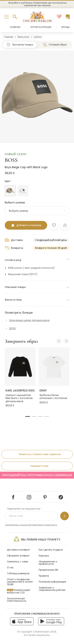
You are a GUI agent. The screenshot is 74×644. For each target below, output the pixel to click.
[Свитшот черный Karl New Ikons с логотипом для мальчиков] (20, 367)
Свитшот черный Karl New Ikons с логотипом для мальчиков (19, 398)
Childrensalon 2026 (44, 632)
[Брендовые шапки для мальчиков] (27, 320)
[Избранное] (59, 17)
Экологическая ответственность (17, 600)
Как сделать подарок (51, 550)
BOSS (11, 160)
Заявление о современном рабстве (52, 589)
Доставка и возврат (18, 550)
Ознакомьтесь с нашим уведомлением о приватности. (31, 525)
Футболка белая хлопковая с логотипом (53, 397)
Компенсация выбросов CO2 (18, 591)
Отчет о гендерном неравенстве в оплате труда (20, 582)
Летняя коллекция (41, 27)
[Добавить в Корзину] (26, 225)
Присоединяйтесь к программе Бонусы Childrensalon (37, 475)
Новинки (15, 27)
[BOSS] (10, 328)
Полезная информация (52, 582)
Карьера (44, 556)
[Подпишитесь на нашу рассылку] (65, 516)
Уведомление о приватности (48, 563)
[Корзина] (68, 17)
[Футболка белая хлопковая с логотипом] (54, 367)
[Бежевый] (10, 191)
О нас (10, 567)
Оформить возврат (18, 556)
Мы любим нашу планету (37, 539)
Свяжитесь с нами (18, 561)
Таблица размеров (18, 573)
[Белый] (23, 191)
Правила (44, 576)
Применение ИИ (48, 570)
